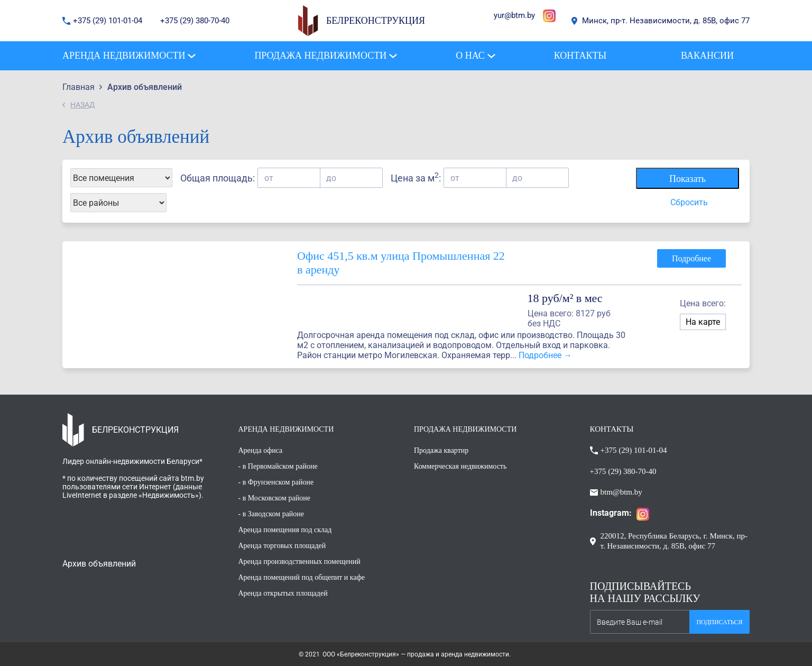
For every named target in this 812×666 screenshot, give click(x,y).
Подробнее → (545, 355)
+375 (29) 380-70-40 (195, 21)
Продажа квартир (441, 450)
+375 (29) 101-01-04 (109, 21)
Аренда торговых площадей (282, 546)
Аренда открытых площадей (283, 593)
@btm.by (520, 15)
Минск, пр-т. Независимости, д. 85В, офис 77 (666, 21)
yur (499, 15)
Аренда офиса (261, 450)
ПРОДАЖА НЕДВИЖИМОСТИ (465, 429)
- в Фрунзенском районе (276, 482)
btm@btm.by (621, 492)
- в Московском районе (274, 498)
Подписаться (719, 622)
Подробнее (691, 258)
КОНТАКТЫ (612, 429)
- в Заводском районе (271, 514)
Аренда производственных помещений (299, 562)
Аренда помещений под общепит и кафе (302, 577)
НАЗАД (83, 105)
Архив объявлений (99, 564)
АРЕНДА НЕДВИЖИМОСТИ (286, 429)
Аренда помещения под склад (285, 530)
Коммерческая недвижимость (460, 466)
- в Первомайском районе (278, 466)
